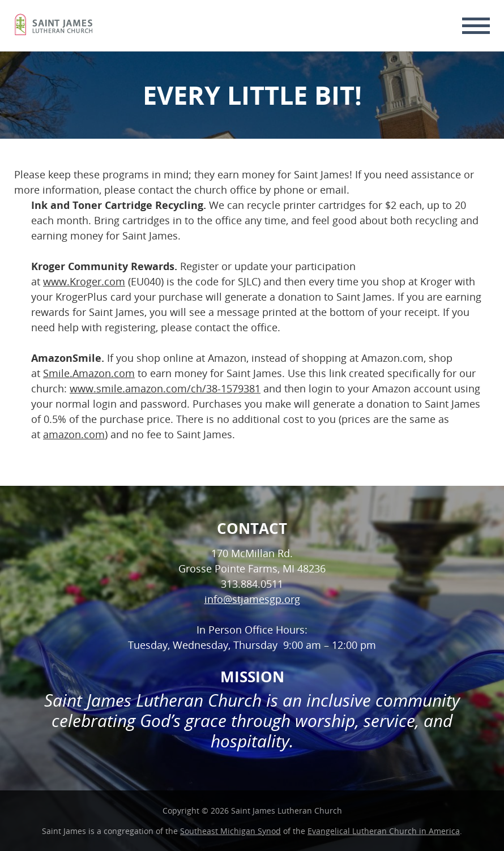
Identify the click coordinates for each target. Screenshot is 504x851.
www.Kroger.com (84, 281)
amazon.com (74, 434)
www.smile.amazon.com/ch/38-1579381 (165, 388)
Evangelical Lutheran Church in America (384, 831)
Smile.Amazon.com (89, 373)
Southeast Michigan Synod (230, 831)
